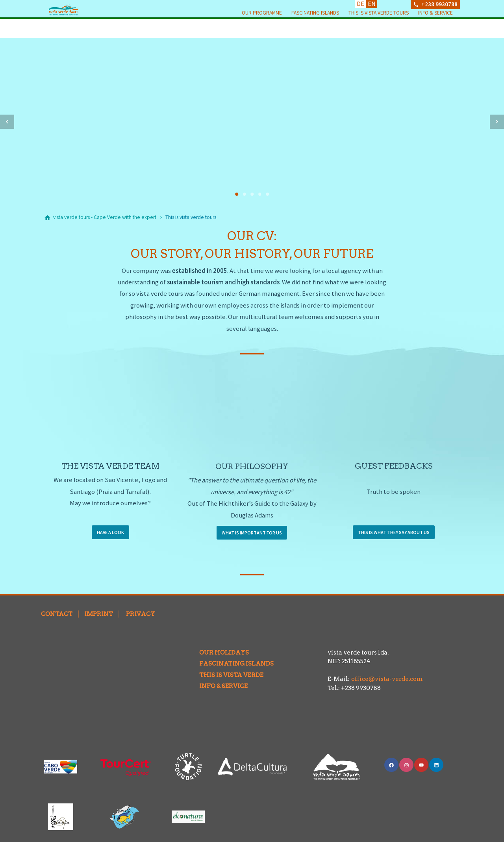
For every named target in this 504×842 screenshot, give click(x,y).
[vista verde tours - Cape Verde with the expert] (105, 217)
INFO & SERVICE (218, 686)
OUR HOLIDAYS (218, 653)
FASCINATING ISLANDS (231, 664)
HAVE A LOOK (110, 532)
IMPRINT (99, 614)
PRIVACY (141, 614)
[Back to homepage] (84, 19)
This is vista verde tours (379, 28)
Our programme (262, 28)
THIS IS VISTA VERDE (225, 675)
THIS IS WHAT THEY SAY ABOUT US (394, 532)
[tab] (237, 194)
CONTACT (57, 614)
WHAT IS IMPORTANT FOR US (252, 533)
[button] (7, 122)
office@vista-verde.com (387, 679)
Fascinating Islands (315, 28)
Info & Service (435, 28)
